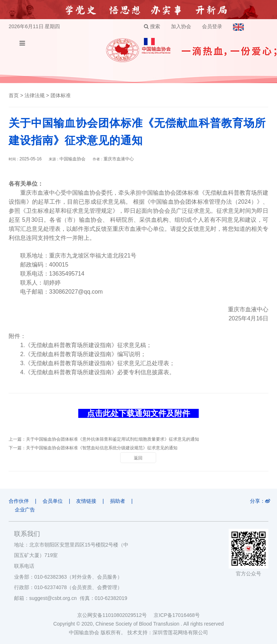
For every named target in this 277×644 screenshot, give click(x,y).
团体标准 (61, 95)
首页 (14, 95)
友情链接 (86, 501)
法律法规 (35, 95)
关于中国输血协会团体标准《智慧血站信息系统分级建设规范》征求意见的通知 (102, 448)
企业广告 (25, 510)
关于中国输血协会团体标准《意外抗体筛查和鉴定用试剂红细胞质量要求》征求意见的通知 (113, 439)
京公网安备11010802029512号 (115, 615)
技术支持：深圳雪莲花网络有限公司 (168, 632)
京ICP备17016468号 (177, 615)
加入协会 (181, 26)
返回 (138, 458)
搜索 (152, 26)
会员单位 (53, 501)
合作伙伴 (19, 501)
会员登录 (212, 26)
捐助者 (118, 501)
